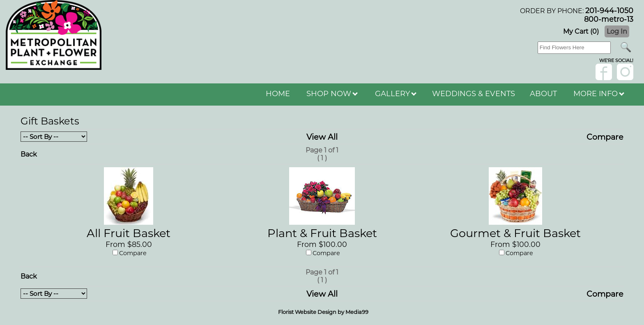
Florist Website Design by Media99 (323, 312)
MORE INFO (599, 94)
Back (29, 154)
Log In (617, 31)
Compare (605, 137)
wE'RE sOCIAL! (616, 60)
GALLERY (396, 94)
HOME (278, 94)
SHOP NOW (332, 94)
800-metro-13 (609, 19)
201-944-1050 (609, 10)
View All (322, 137)
